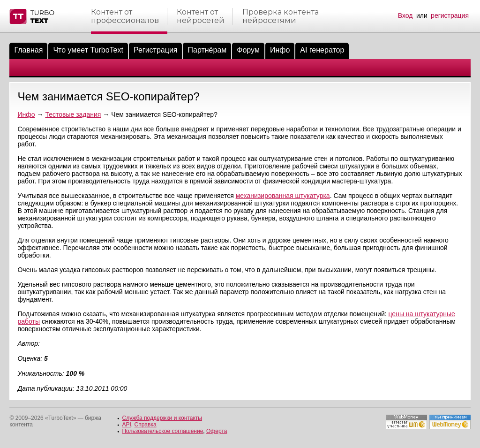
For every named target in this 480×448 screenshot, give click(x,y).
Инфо (280, 50)
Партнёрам (207, 50)
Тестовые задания (73, 114)
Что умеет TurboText (88, 50)
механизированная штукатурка (283, 196)
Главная (28, 50)
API (126, 425)
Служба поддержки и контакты (162, 418)
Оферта (217, 431)
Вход (405, 15)
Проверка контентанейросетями (281, 16)
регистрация (450, 15)
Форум (248, 50)
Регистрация (156, 50)
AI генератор (322, 50)
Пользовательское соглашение (162, 431)
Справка (146, 425)
